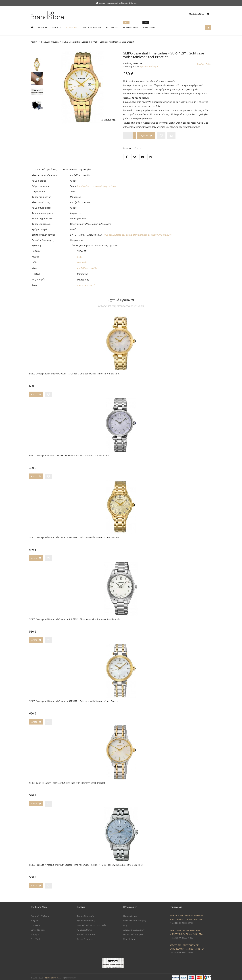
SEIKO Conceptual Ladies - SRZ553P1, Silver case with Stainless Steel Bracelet (69, 455)
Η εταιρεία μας (130, 914)
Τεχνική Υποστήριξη (86, 933)
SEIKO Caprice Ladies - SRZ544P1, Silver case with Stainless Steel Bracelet (67, 782)
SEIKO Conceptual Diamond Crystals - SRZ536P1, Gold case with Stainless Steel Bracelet (74, 374)
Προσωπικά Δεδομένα (133, 933)
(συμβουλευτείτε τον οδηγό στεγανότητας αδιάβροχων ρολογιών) (138, 235)
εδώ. (151, 114)
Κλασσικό (90, 285)
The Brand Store (51, 976)
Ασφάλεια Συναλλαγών (134, 928)
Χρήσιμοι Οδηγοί (85, 928)
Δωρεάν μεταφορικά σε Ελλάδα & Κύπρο (116, 3)
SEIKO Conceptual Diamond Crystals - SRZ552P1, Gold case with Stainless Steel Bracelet (74, 537)
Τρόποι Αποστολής (86, 919)
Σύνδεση (45, 914)
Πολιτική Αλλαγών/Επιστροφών (92, 923)
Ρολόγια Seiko (204, 64)
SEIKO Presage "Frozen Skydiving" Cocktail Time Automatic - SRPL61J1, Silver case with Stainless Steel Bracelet (86, 863)
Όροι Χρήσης (129, 937)
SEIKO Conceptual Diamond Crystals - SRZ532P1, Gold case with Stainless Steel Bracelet (74, 700)
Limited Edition (38, 928)
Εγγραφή (35, 914)
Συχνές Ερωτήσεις (85, 937)
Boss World (36, 937)
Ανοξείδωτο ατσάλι (87, 268)
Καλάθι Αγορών (199, 14)
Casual (81, 285)
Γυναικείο (82, 263)
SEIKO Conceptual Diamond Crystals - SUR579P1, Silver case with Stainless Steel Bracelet (75, 618)
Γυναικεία (35, 923)
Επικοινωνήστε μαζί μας (134, 919)
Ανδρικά (35, 919)
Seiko (80, 257)
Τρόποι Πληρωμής (86, 914)
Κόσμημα (35, 933)
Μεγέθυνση (108, 120)
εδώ (171, 114)
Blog (125, 923)
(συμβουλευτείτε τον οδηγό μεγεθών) (96, 186)
